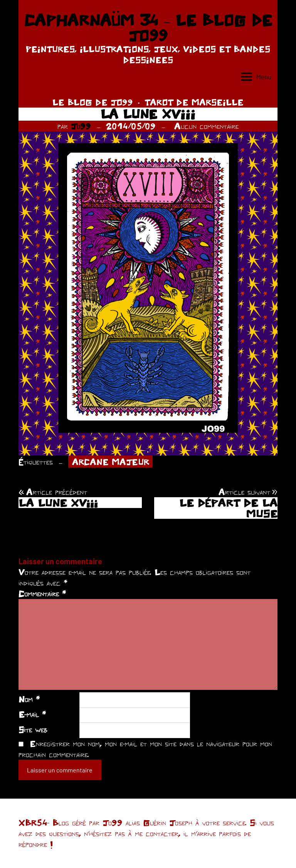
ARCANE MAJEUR (111, 462)
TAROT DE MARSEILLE (194, 102)
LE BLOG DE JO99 (93, 102)
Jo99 (81, 126)
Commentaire (42, 594)
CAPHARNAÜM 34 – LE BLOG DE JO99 (148, 28)
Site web (33, 730)
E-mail (32, 714)
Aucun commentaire (206, 126)
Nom (29, 699)
